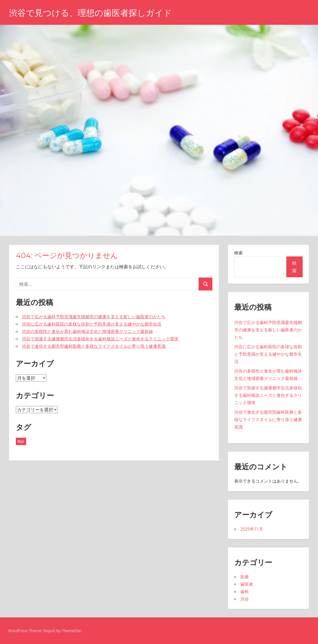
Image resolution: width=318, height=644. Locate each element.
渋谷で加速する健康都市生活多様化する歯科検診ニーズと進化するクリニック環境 (100, 339)
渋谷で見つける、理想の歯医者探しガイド (90, 13)
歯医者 (247, 584)
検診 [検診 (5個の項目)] (21, 441)
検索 (238, 253)
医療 (245, 577)
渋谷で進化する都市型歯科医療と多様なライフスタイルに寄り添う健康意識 (94, 346)
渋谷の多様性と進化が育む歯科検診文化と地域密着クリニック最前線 (87, 331)
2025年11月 (252, 529)
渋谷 (245, 599)
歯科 (245, 591)
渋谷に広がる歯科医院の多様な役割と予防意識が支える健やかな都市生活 (92, 324)
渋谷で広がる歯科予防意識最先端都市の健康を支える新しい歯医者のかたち (94, 317)
